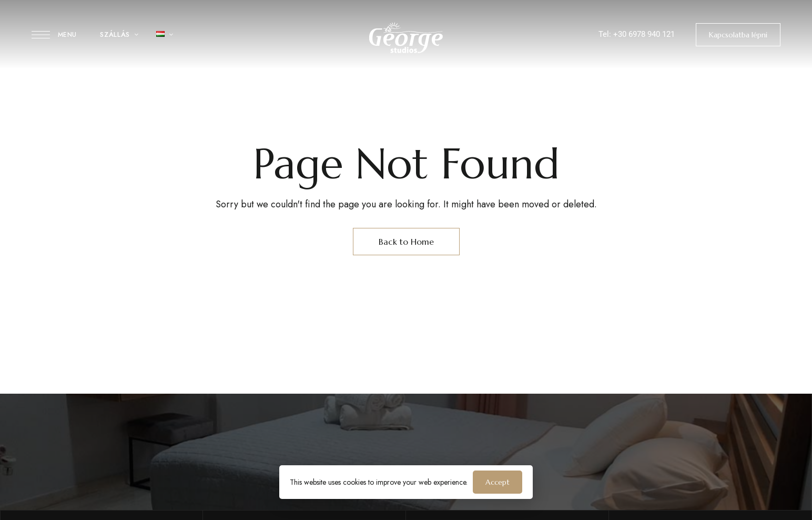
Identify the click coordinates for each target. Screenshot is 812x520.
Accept (498, 482)
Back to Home (406, 242)
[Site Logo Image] (406, 38)
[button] (738, 35)
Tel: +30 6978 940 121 (637, 34)
